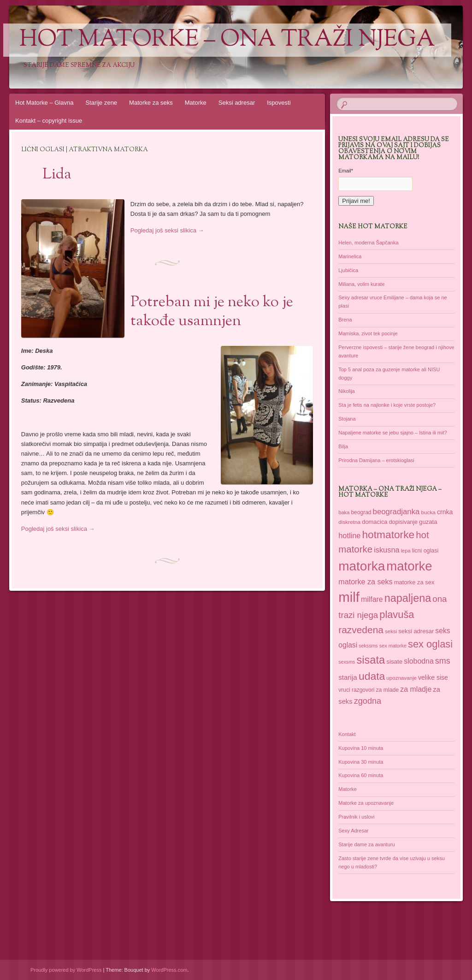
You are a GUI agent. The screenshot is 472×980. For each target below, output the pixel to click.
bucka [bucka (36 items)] (428, 512)
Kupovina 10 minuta (361, 748)
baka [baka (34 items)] (344, 512)
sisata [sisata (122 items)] (371, 660)
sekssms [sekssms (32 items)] (368, 646)
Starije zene (101, 103)
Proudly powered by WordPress (66, 970)
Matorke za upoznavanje (366, 803)
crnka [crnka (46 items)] (445, 512)
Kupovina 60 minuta (361, 775)
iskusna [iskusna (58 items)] (386, 550)
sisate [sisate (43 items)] (394, 662)
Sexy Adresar (353, 831)
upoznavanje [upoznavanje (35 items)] (401, 678)
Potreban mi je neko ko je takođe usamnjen (212, 312)
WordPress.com (169, 970)
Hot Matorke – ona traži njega (227, 40)
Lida (57, 175)
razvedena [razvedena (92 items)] (361, 630)
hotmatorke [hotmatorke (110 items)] (388, 535)
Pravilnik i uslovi (356, 817)
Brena (345, 320)
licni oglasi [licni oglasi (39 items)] (425, 551)
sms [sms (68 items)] (443, 661)
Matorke (196, 103)
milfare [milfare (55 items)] (372, 599)
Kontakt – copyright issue (49, 121)
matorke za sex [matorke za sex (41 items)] (414, 582)
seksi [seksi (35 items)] (391, 631)
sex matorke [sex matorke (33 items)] (393, 646)
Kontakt (347, 734)
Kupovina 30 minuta (361, 762)
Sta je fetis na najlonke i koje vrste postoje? (387, 405)
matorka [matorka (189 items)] (362, 566)
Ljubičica (348, 270)
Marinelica (350, 256)
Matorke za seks (151, 103)
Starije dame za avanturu (366, 844)
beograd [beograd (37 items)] (361, 512)
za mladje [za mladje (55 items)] (416, 689)
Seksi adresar (237, 103)
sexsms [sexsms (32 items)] (347, 662)
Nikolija (346, 391)
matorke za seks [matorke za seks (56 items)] (365, 582)
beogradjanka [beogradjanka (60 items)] (396, 512)
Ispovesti (279, 103)
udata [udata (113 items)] (372, 676)
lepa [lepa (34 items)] (406, 551)
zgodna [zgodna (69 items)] (368, 701)
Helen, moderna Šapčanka (368, 243)
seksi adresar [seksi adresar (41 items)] (416, 631)
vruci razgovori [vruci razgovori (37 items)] (356, 690)
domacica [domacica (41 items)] (375, 522)
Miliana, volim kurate (361, 284)
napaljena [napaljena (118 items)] (408, 598)
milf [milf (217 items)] (349, 597)
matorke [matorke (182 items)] (409, 566)
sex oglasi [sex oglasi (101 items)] (430, 644)
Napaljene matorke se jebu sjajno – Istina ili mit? (392, 433)
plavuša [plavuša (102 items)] (397, 615)
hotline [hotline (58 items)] (349, 535)
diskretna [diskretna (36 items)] (349, 522)
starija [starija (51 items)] (348, 677)
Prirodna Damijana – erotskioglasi (376, 460)
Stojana (347, 419)
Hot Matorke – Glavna (44, 103)
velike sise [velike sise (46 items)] (433, 677)
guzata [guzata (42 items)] (428, 522)
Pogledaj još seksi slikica (167, 230)
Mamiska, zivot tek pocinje (368, 333)
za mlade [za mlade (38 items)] (387, 690)
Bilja (343, 446)
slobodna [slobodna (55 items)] (419, 661)
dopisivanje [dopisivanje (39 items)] (403, 522)
